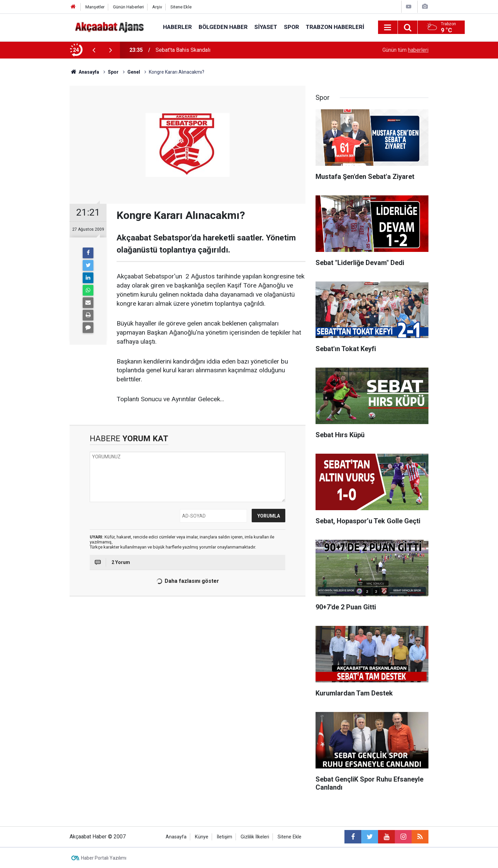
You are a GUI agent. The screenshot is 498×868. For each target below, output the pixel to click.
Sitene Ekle (181, 7)
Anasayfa (176, 837)
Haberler (177, 27)
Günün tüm (405, 50)
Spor (292, 27)
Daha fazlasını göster (187, 581)
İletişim (224, 837)
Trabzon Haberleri (335, 27)
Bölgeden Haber (223, 27)
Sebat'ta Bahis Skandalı (183, 50)
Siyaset (266, 27)
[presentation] (94, 50)
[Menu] (388, 28)
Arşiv (157, 7)
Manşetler (95, 7)
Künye (202, 837)
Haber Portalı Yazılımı (104, 858)
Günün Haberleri (128, 7)
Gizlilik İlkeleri (255, 837)
